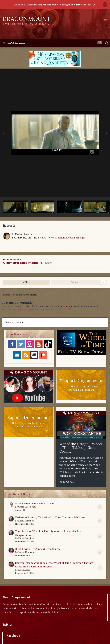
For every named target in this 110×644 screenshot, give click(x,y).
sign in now (66, 306)
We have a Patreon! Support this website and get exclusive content (53, 5)
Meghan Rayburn (23, 234)
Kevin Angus (24, 570)
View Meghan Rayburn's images (67, 238)
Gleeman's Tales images (21, 263)
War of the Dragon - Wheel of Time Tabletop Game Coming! (81, 448)
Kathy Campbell (26, 521)
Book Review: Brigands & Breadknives (38, 549)
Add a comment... (15, 322)
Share (27, 282)
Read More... (67, 482)
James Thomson (26, 552)
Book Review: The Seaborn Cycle (35, 503)
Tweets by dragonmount (17, 630)
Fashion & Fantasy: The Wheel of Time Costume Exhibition (50, 517)
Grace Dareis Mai (27, 507)
